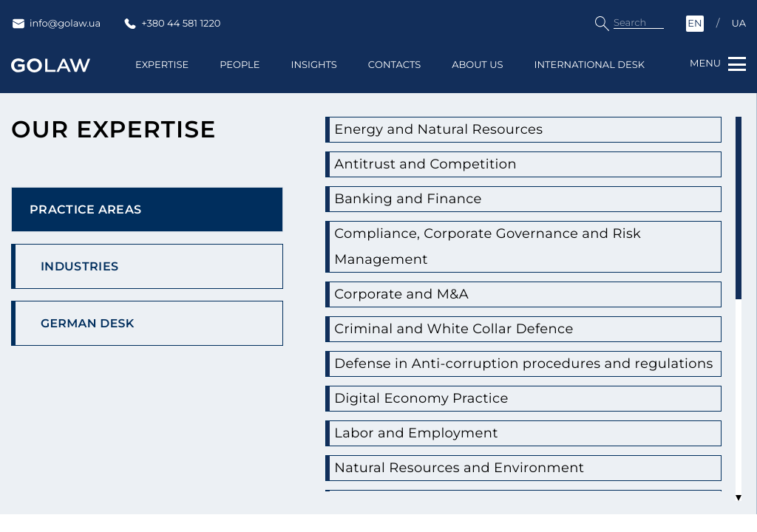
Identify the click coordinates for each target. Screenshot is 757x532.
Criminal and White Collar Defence (474, 331)
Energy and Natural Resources (456, 131)
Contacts (394, 77)
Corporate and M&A (413, 296)
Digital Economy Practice (436, 426)
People (240, 77)
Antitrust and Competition (441, 166)
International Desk (590, 77)
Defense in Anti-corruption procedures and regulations (508, 378)
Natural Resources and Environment (480, 495)
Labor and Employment (430, 461)
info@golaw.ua (56, 24)
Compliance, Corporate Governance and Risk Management (513, 248)
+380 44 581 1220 (172, 24)
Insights (313, 77)
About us (477, 77)
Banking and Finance (420, 201)
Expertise (162, 77)
